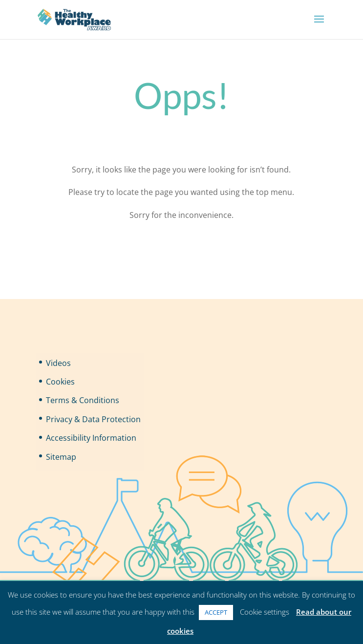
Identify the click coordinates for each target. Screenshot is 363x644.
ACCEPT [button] (216, 612)
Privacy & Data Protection (93, 419)
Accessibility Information (91, 438)
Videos (58, 363)
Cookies (60, 382)
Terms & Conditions (83, 400)
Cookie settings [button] (265, 612)
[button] (319, 25)
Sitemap (61, 457)
